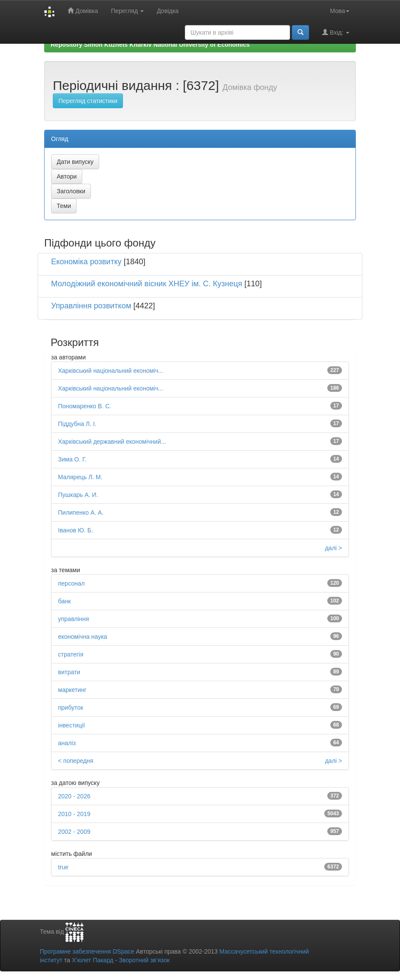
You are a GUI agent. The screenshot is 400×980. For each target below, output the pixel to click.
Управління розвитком (91, 306)
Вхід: (336, 32)
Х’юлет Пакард (93, 960)
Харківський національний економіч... (111, 371)
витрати (69, 672)
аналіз (67, 743)
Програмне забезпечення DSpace (87, 951)
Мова (340, 11)
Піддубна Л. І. (77, 424)
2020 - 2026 (74, 796)
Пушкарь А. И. (78, 495)
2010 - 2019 (74, 814)
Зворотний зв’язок (144, 960)
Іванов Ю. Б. (76, 530)
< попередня (76, 761)
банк (64, 601)
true (63, 867)
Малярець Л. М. (80, 477)
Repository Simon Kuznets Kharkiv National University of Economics (150, 45)
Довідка (168, 11)
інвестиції (71, 725)
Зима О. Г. (72, 459)
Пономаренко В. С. (85, 406)
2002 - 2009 (74, 832)
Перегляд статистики (88, 101)
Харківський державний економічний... (112, 442)
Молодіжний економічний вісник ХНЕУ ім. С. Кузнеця (147, 284)
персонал (71, 583)
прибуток (71, 708)
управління (74, 619)
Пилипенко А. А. (81, 512)
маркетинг (72, 690)
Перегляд (127, 11)
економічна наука (82, 637)
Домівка (83, 11)
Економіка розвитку (86, 262)
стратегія (71, 654)
